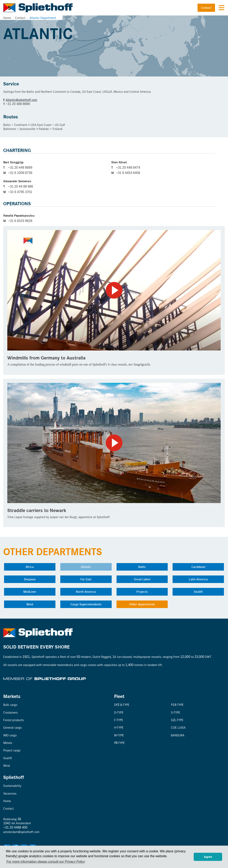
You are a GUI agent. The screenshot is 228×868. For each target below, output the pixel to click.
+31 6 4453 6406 (128, 173)
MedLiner (30, 592)
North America (86, 592)
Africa (30, 567)
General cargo (12, 727)
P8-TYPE (119, 743)
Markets (12, 696)
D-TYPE (119, 712)
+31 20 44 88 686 (21, 186)
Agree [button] (208, 857)
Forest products (14, 720)
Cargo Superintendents (86, 604)
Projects (142, 592)
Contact (206, 8)
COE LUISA (178, 727)
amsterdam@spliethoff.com (21, 832)
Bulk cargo (10, 705)
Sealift (198, 592)
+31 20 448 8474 (128, 167)
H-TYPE (119, 727)
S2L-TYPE (177, 720)
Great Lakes (142, 579)
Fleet (119, 696)
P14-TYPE (177, 705)
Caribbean (198, 567)
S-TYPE (176, 712)
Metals (8, 743)
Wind (30, 604)
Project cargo (12, 750)
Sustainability (12, 786)
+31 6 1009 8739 (20, 173)
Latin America (198, 579)
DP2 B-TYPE (122, 705)
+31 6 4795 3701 (20, 192)
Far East (86, 579)
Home (7, 18)
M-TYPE (119, 735)
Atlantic (86, 567)
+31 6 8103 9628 (20, 221)
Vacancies (10, 793)
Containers (10, 712)
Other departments (142, 604)
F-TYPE (119, 720)
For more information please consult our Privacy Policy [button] (46, 862)
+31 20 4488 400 (15, 827)
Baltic (142, 567)
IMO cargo (10, 735)
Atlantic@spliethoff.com (21, 100)
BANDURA (178, 735)
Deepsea (30, 579)
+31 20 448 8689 (20, 167)
